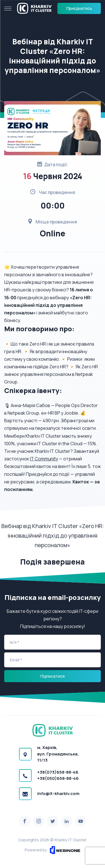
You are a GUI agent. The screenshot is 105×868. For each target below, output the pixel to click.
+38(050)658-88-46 (58, 778)
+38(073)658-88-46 (58, 772)
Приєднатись (79, 8)
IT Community (44, 459)
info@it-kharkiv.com (58, 793)
